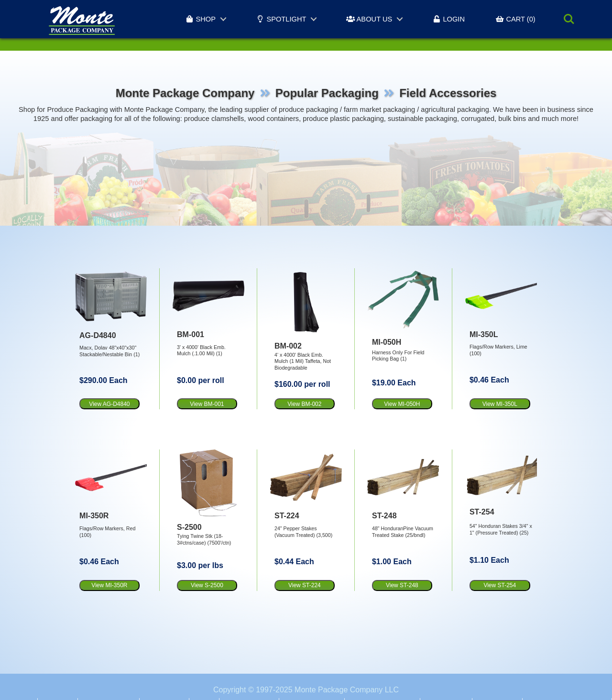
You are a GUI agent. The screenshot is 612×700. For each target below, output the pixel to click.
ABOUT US (369, 19)
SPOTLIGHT (281, 19)
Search (569, 19)
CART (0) (515, 19)
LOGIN (448, 19)
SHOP (200, 19)
